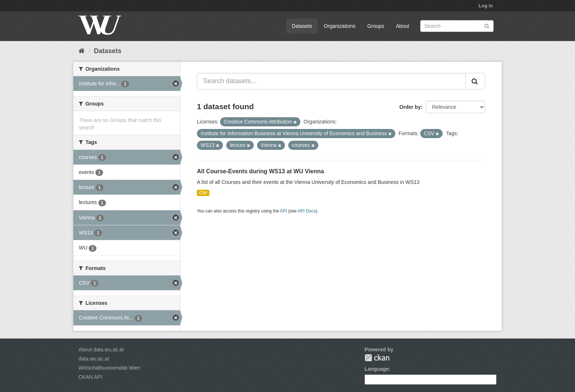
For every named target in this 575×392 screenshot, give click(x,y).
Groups (376, 26)
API (283, 211)
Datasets (302, 26)
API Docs (307, 211)
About (402, 26)
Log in (486, 6)
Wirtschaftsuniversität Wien (109, 368)
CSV (203, 193)
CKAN (377, 358)
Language (377, 369)
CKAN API (90, 377)
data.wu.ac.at (94, 359)
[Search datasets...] (331, 81)
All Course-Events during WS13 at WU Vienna (260, 171)
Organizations (340, 26)
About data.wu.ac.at (101, 350)
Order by (410, 107)
